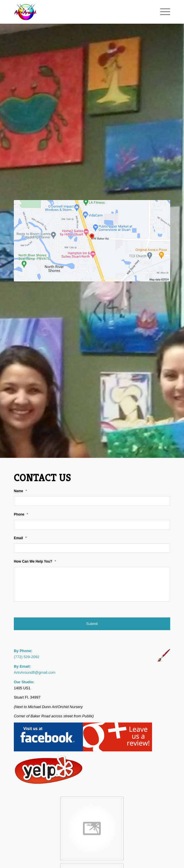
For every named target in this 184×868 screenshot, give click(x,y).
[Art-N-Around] (76, 12)
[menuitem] (162, 12)
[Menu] (162, 12)
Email (20, 538)
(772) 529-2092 (27, 657)
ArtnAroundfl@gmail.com (35, 672)
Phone (21, 514)
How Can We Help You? (35, 561)
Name (20, 491)
